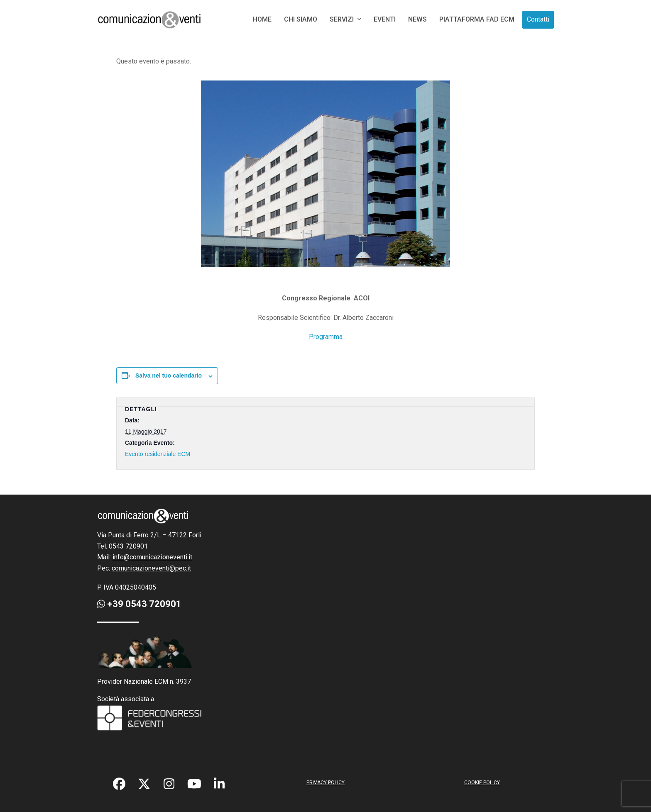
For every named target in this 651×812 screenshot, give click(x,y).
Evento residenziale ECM (158, 454)
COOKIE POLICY (482, 783)
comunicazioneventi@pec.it (151, 568)
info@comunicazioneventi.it (152, 557)
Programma (326, 337)
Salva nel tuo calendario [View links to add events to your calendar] (169, 376)
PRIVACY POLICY (325, 783)
